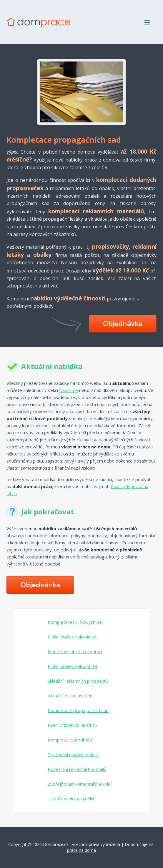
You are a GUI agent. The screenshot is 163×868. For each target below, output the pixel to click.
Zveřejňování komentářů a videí (80, 784)
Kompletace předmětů (71, 740)
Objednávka (123, 324)
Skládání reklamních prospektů (78, 681)
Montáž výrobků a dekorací (75, 651)
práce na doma (81, 850)
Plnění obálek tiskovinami (73, 637)
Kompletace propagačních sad (78, 710)
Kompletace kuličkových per (76, 622)
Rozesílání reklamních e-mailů (77, 769)
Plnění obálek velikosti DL (73, 666)
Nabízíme (69, 390)
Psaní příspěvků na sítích (72, 725)
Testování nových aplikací (73, 754)
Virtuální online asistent (71, 696)
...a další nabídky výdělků (72, 799)
